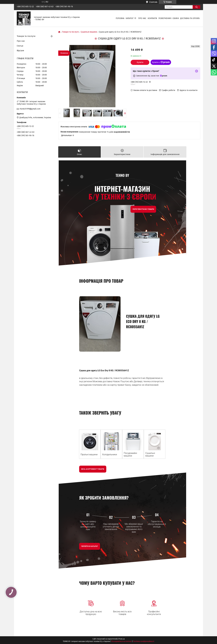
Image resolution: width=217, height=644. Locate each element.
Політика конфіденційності (144, 641)
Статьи (20, 46)
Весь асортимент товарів (93, 469)
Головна (120, 18)
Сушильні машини (89, 32)
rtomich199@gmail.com (30, 109)
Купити (140, 62)
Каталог (130, 18)
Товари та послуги (70, 32)
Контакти (152, 18)
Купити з (161, 62)
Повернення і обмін (169, 18)
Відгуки (20, 51)
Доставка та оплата (190, 18)
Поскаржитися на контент (122, 641)
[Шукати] (196, 7)
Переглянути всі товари (143, 209)
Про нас (142, 18)
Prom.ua (122, 639)
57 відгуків (153, 2)
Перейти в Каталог (90, 546)
